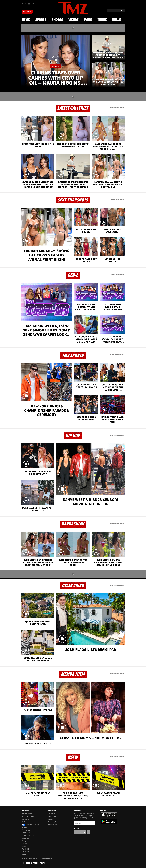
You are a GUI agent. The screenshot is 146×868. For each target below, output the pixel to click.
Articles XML (26, 830)
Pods (88, 20)
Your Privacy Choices (31, 825)
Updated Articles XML (29, 835)
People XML (26, 849)
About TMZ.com (27, 814)
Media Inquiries (53, 825)
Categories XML (27, 841)
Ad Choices (26, 822)
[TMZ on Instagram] (33, 4)
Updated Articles (27, 833)
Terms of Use (26, 819)
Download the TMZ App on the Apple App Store (109, 815)
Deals (117, 20)
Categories (25, 838)
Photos (57, 20)
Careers (51, 819)
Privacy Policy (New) (28, 816)
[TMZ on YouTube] (84, 832)
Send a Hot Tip (53, 816)
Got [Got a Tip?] (27, 12)
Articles (25, 827)
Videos (73, 20)
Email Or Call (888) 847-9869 (43, 12)
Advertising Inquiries (54, 822)
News (26, 20)
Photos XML (26, 852)
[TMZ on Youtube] (29, 4)
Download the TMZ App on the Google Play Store (109, 821)
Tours (102, 20)
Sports (41, 20)
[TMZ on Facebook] (23, 4)
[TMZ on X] (26, 4)
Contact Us (52, 814)
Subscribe (93, 823)
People (24, 846)
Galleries (25, 844)
